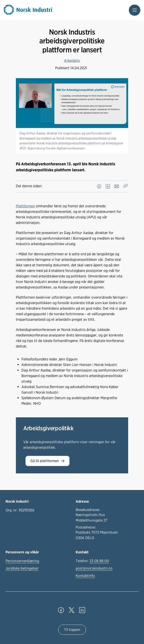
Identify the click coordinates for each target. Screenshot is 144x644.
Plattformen (25, 206)
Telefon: (92, 561)
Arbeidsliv (72, 61)
